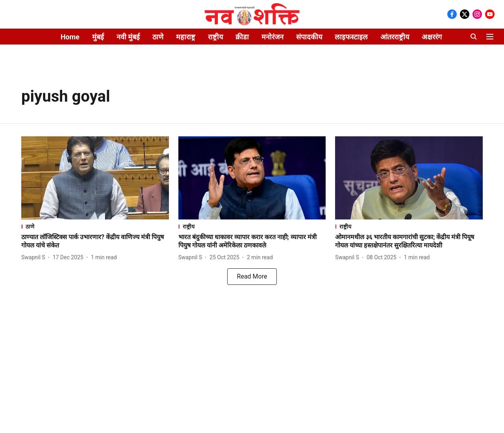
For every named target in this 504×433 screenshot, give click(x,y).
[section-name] (95, 226)
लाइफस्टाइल (351, 37)
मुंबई (98, 37)
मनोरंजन (272, 37)
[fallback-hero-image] (95, 178)
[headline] (95, 242)
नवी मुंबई (128, 37)
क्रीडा (242, 37)
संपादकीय (309, 37)
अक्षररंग (432, 37)
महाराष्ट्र (186, 37)
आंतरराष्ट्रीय (395, 37)
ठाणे (158, 37)
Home (70, 37)
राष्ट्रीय (215, 37)
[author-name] (35, 257)
